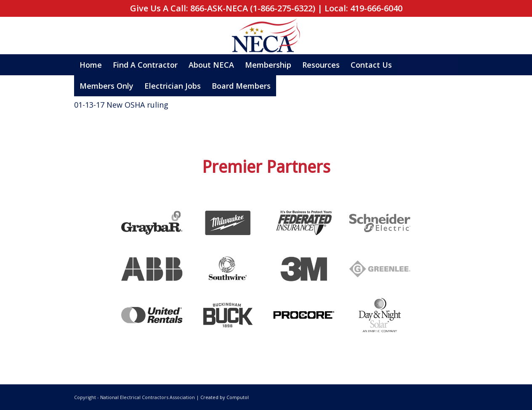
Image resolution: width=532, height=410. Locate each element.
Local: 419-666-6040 (363, 8)
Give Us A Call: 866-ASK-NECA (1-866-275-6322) (223, 8)
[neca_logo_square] (266, 36)
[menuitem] (91, 65)
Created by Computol (225, 397)
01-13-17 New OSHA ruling (121, 105)
